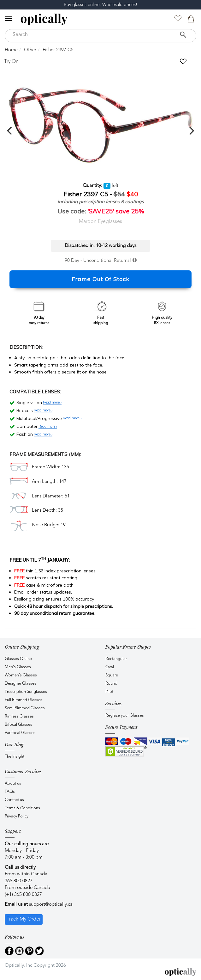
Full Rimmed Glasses (24, 700)
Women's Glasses (21, 675)
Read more (52, 403)
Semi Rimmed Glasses (25, 708)
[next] (191, 131)
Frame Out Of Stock (100, 279)
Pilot (109, 692)
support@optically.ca (51, 905)
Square (112, 675)
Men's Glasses (18, 667)
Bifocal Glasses (18, 725)
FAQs (10, 792)
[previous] (10, 131)
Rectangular (116, 659)
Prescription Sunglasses (26, 692)
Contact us (14, 800)
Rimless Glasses (19, 716)
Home (11, 50)
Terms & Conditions (22, 808)
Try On (11, 62)
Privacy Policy (17, 816)
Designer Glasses (21, 684)
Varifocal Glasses (20, 733)
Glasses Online (18, 659)
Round (111, 684)
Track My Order (24, 919)
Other (30, 50)
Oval (110, 667)
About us (13, 783)
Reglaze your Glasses (125, 715)
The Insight (15, 757)
